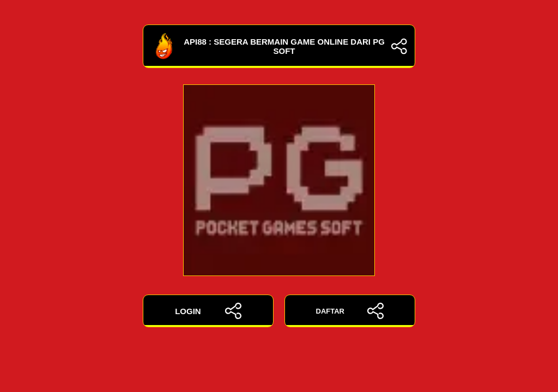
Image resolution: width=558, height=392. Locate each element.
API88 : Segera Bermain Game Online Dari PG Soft (279, 46)
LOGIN (208, 311)
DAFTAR (350, 311)
